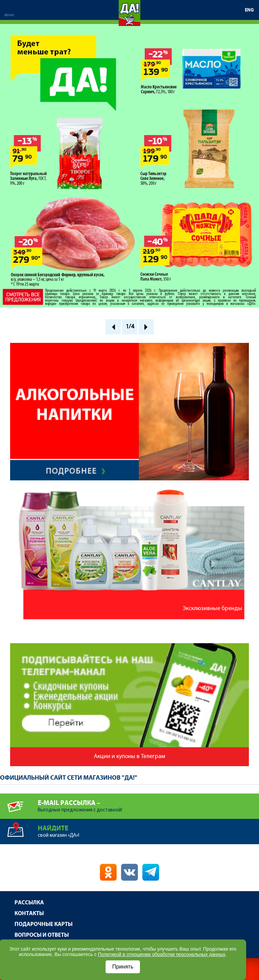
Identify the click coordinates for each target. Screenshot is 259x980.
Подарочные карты (44, 924)
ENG (249, 10)
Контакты (29, 914)
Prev (113, 327)
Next (146, 327)
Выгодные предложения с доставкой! (148, 803)
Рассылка (29, 903)
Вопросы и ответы (42, 935)
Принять (123, 967)
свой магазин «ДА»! (148, 828)
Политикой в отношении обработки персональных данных (162, 954)
